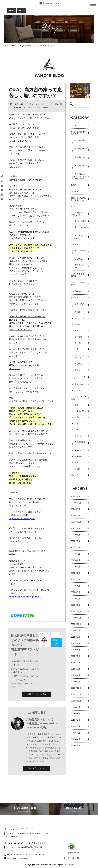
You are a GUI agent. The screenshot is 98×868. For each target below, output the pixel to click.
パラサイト (79, 390)
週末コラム (76, 475)
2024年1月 (75, 515)
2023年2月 (75, 554)
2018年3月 (75, 746)
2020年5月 (75, 579)
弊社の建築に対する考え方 (78, 133)
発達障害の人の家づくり (79, 214)
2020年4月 (75, 586)
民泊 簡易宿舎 (79, 252)
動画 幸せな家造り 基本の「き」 (78, 199)
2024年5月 (75, 509)
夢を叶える (79, 364)
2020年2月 (75, 599)
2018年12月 (76, 688)
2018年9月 (75, 707)
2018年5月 (75, 733)
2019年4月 (75, 662)
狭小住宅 (78, 337)
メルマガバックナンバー (78, 284)
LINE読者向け (77, 291)
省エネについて (79, 167)
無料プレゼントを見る (37, 694)
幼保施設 (78, 259)
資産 (76, 331)
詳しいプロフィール (37, 768)
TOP (7, 46)
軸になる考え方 (79, 141)
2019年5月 (75, 656)
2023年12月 (76, 522)
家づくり (15, 46)
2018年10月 (76, 701)
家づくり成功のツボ (79, 228)
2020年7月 (75, 573)
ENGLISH (22, 11)
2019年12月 (76, 611)
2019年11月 (76, 618)
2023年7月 (75, 528)
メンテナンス (80, 318)
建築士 (77, 405)
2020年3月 (75, 592)
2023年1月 (75, 560)
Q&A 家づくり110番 (78, 275)
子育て (77, 370)
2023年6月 (75, 535)
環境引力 (78, 436)
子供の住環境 (80, 221)
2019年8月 (75, 637)
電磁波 (77, 469)
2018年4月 (75, 739)
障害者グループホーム (79, 266)
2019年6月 (75, 650)
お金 (76, 349)
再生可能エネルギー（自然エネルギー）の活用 (79, 176)
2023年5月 (75, 541)
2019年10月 (76, 624)
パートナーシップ (79, 377)
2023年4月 (75, 547)
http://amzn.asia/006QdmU (22, 519)
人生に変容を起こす (79, 443)
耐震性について (79, 150)
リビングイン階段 (79, 398)
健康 (76, 463)
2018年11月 (76, 694)
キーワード (76, 298)
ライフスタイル (79, 305)
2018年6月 (75, 726)
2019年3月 (75, 669)
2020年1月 (75, 605)
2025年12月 (76, 503)
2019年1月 (75, 682)
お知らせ (75, 185)
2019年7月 (75, 643)
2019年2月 (75, 675)
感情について (80, 417)
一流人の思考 (80, 411)
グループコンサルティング (79, 356)
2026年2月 (75, 496)
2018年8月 (75, 714)
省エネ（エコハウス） (79, 237)
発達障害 (78, 456)
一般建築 (75, 244)
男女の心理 (79, 450)
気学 (76, 430)
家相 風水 (79, 384)
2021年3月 (75, 567)
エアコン (78, 343)
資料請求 (11, 11)
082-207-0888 (18, 855)
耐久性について (79, 158)
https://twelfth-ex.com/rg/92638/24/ (26, 597)
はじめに (75, 125)
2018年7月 (75, 720)
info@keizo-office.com (18, 858)
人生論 (77, 312)
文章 (76, 423)
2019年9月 (75, 631)
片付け (77, 325)
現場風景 (75, 191)
